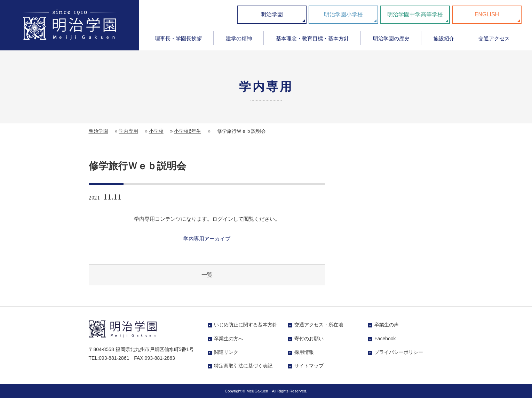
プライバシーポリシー (399, 352)
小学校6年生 (188, 131)
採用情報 (304, 352)
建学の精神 (239, 38)
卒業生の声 (387, 325)
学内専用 (128, 131)
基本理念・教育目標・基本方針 (312, 38)
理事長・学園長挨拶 (178, 38)
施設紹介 (444, 38)
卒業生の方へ (229, 339)
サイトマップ (309, 366)
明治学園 (272, 14)
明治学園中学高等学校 (415, 14)
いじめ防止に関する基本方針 (246, 325)
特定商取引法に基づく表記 (243, 366)
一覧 (207, 275)
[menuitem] (178, 41)
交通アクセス (494, 38)
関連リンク (226, 352)
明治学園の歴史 (391, 38)
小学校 (156, 131)
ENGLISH (487, 14)
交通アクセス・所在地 (319, 325)
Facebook (385, 339)
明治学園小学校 (343, 14)
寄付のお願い (309, 339)
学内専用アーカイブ (207, 239)
